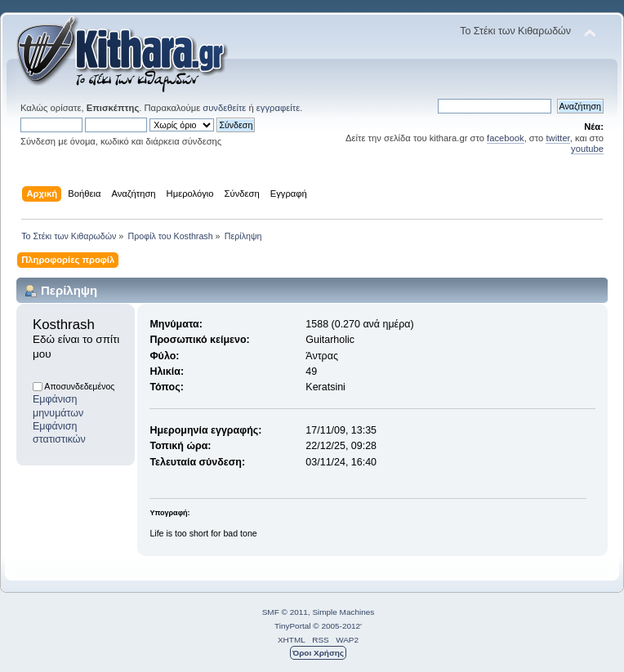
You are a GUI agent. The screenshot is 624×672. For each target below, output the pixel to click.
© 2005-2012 (337, 626)
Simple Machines (343, 612)
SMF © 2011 (285, 612)
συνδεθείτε (224, 108)
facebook (506, 138)
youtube (587, 149)
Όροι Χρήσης (318, 653)
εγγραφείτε (278, 108)
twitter (557, 138)
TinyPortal (293, 626)
